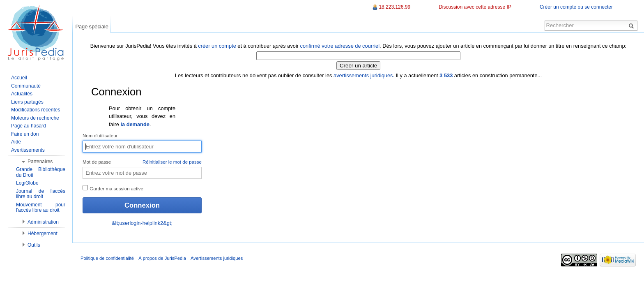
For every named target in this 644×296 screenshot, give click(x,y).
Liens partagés (27, 102)
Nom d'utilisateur (100, 136)
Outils (34, 245)
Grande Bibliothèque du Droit (41, 172)
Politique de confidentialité (107, 258)
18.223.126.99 (394, 7)
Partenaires (40, 162)
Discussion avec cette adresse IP (475, 7)
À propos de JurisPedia (162, 258)
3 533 (446, 75)
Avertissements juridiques (217, 258)
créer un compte (217, 46)
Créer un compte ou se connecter (576, 7)
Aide (16, 142)
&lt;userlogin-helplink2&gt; (142, 223)
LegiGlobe (27, 183)
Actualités (22, 94)
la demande (135, 124)
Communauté (26, 86)
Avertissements (28, 150)
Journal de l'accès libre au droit (41, 194)
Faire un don (25, 134)
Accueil (19, 78)
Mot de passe (142, 162)
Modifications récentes (36, 110)
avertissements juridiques (363, 75)
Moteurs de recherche (35, 118)
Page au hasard (29, 126)
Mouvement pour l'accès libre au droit (41, 208)
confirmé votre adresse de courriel (340, 46)
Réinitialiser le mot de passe (172, 162)
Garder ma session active (113, 188)
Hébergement (43, 234)
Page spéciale (92, 27)
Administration (43, 222)
